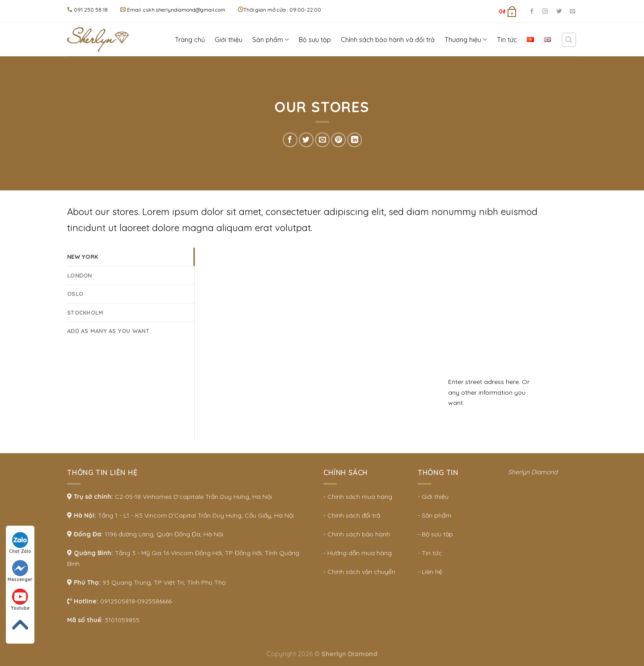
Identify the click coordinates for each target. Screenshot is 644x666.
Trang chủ (190, 40)
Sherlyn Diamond (533, 472)
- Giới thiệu (433, 497)
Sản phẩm (271, 40)
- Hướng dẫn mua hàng (358, 553)
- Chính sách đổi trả (352, 515)
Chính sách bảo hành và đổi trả (388, 40)
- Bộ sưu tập (435, 534)
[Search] (569, 40)
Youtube (20, 600)
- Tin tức (430, 553)
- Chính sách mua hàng (358, 497)
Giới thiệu (229, 40)
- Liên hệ (430, 572)
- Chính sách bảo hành (357, 534)
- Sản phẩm (434, 515)
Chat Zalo (20, 543)
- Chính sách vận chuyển (359, 572)
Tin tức (507, 40)
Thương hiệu (466, 40)
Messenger (20, 571)
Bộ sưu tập (315, 40)
